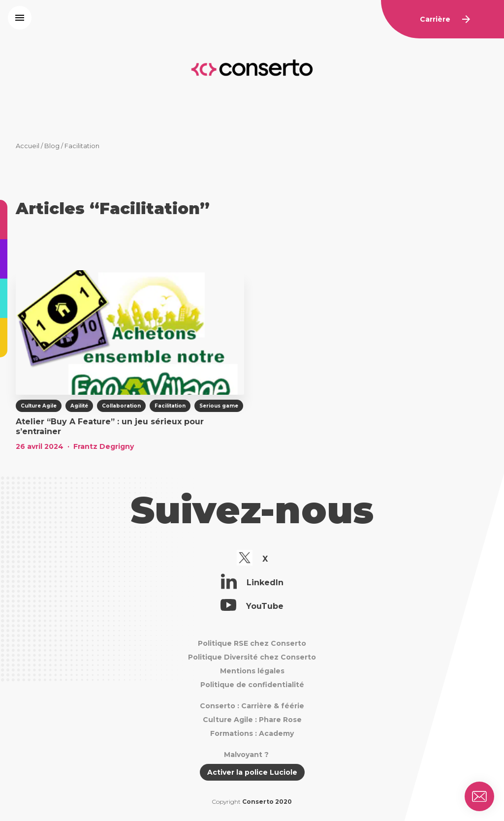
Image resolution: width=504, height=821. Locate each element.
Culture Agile (39, 406)
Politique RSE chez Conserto (252, 643)
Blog (52, 146)
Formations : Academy (252, 733)
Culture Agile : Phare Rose (252, 720)
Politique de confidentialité (252, 685)
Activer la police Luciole (252, 772)
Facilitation (170, 406)
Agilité (79, 406)
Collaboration (121, 406)
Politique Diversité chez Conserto (252, 657)
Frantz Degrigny (104, 446)
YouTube (252, 606)
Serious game (219, 406)
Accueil (28, 146)
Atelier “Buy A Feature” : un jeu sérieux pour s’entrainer (110, 427)
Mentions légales (252, 671)
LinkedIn (252, 583)
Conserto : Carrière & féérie (252, 706)
